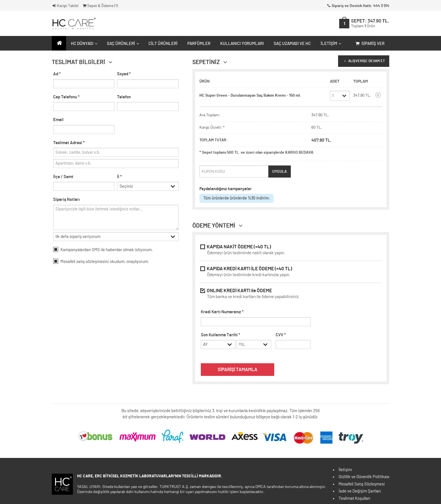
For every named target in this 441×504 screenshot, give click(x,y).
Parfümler (199, 44)
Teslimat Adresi (69, 143)
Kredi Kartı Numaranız (222, 312)
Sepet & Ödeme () (100, 6)
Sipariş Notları (66, 200)
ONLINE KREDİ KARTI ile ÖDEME (291, 294)
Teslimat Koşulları (354, 499)
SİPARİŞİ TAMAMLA (238, 370)
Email (58, 120)
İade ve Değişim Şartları (360, 491)
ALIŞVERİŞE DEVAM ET (364, 61)
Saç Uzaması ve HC (292, 44)
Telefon (124, 97)
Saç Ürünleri (122, 44)
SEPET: (370, 23)
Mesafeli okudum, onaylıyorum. (101, 262)
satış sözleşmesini (93, 262)
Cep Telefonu (66, 97)
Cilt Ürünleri (163, 44)
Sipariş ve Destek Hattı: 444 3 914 (358, 6)
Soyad (124, 74)
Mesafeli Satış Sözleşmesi (362, 484)
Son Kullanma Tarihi (220, 335)
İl (119, 177)
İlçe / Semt (63, 177)
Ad (57, 74)
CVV (281, 335)
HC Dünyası (84, 44)
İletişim (330, 44)
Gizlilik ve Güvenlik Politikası (364, 477)
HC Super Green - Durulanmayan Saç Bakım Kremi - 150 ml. (250, 96)
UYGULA (280, 172)
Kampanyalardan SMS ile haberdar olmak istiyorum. (103, 250)
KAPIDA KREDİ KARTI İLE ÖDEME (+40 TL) (291, 272)
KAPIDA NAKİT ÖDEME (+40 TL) (291, 250)
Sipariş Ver (369, 44)
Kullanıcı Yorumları (242, 44)
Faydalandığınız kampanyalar (226, 189)
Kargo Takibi (65, 6)
